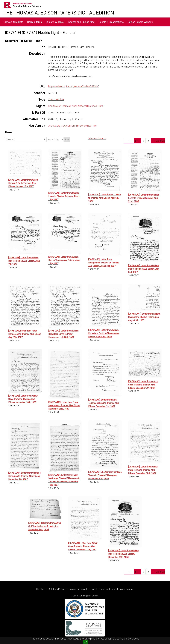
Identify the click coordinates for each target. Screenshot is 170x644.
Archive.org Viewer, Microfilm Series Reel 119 (72, 126)
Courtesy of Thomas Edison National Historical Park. (76, 106)
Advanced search (97, 138)
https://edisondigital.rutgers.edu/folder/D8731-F (74, 86)
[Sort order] (55, 139)
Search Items (35, 22)
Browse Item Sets (13, 22)
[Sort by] (25, 139)
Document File (56, 99)
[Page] (129, 141)
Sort (67, 139)
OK (86, 642)
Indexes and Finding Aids (81, 22)
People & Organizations (111, 22)
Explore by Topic (55, 22)
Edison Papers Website (140, 22)
